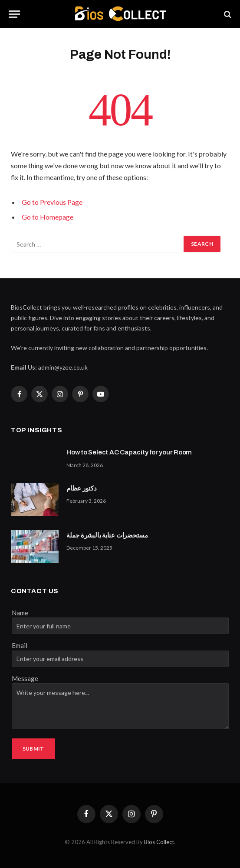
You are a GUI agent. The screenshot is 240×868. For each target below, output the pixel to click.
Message (25, 678)
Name (20, 613)
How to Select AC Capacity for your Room (129, 452)
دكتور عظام (82, 488)
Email (20, 645)
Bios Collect (159, 842)
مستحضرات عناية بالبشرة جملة (107, 535)
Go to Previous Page (52, 202)
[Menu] (14, 14)
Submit (33, 749)
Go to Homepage (48, 217)
